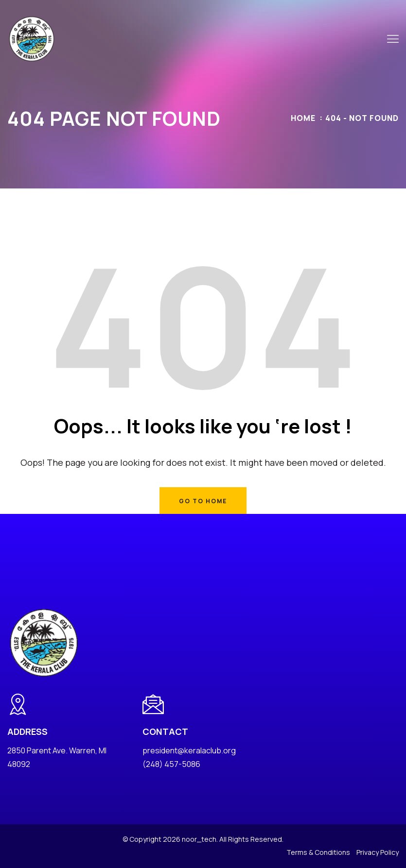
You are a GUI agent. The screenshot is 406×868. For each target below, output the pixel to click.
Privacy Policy (378, 852)
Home (303, 118)
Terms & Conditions (318, 852)
